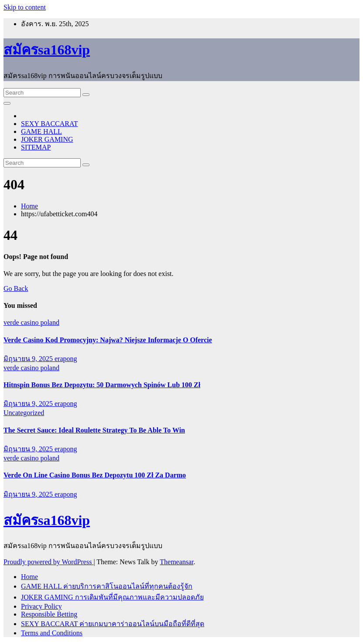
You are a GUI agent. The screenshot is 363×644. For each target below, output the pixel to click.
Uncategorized (24, 413)
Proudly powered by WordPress (48, 562)
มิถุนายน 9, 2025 (29, 359)
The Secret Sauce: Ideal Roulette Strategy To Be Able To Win (94, 430)
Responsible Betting (49, 614)
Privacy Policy (41, 606)
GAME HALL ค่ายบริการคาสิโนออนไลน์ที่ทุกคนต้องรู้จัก (107, 586)
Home (29, 206)
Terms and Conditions (52, 633)
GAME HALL (41, 131)
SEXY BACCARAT (50, 124)
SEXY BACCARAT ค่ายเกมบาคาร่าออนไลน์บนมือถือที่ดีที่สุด (113, 624)
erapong (66, 359)
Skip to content (25, 7)
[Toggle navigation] (7, 103)
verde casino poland (31, 322)
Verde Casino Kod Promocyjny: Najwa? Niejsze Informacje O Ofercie (108, 340)
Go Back (16, 288)
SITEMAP (36, 147)
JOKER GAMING (47, 139)
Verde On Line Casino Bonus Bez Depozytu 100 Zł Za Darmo (95, 475)
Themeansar (176, 562)
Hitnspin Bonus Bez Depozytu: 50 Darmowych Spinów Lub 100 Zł (102, 385)
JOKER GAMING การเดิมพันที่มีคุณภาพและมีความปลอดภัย (112, 597)
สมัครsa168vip (47, 50)
